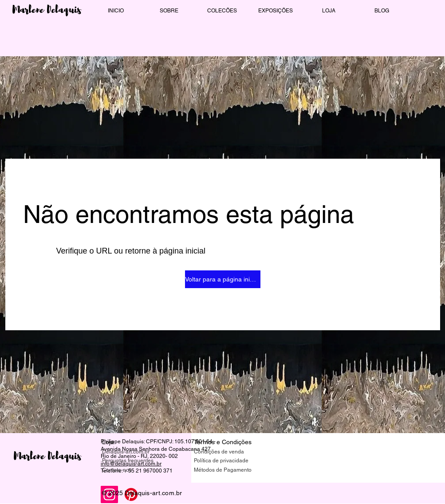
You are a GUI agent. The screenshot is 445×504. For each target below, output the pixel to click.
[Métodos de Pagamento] (225, 470)
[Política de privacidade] (225, 461)
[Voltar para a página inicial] (223, 279)
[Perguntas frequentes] (134, 461)
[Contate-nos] (134, 470)
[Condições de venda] (225, 452)
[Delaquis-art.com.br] (134, 452)
